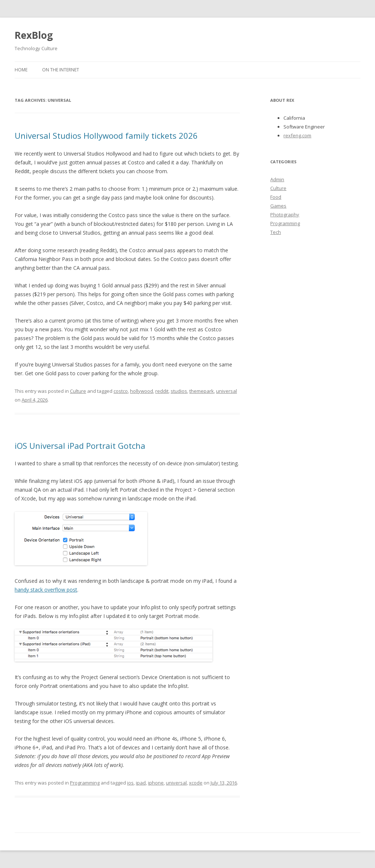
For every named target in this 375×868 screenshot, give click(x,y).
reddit (162, 391)
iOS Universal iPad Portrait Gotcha (80, 446)
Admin (277, 179)
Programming (85, 783)
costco (121, 391)
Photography (285, 215)
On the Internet (61, 70)
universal (227, 391)
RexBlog (34, 35)
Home (21, 70)
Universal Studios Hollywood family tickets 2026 (106, 135)
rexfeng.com (297, 135)
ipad (141, 783)
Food (276, 197)
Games (278, 206)
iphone (156, 783)
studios (179, 391)
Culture (78, 391)
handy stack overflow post (46, 590)
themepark (202, 391)
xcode (196, 783)
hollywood (142, 391)
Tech (276, 232)
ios (130, 783)
